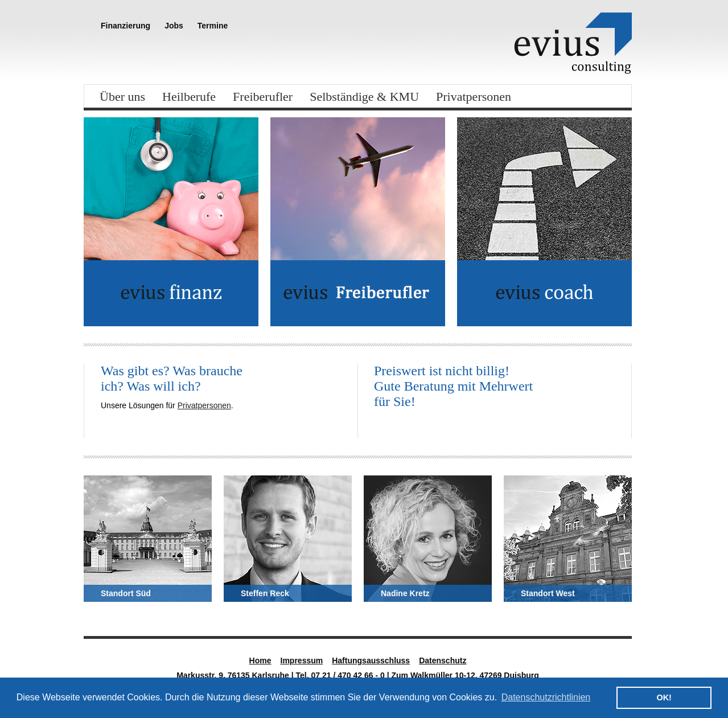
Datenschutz (443, 660)
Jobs (174, 26)
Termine (213, 26)
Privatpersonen (474, 97)
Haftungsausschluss (371, 660)
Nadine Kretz (405, 593)
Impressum (302, 660)
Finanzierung (126, 26)
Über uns (122, 97)
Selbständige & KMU (364, 97)
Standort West (548, 593)
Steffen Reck (265, 593)
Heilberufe (189, 97)
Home (260, 660)
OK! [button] (664, 698)
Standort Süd (126, 593)
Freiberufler (263, 97)
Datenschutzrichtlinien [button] (546, 697)
